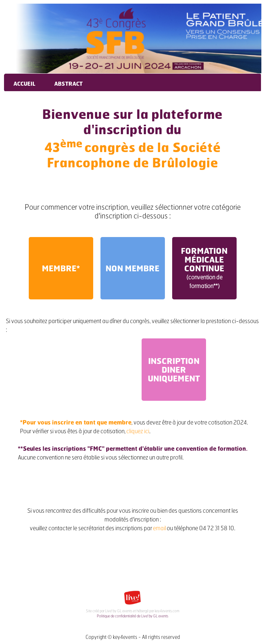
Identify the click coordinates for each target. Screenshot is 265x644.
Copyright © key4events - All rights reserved (133, 637)
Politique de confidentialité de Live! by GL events (132, 616)
